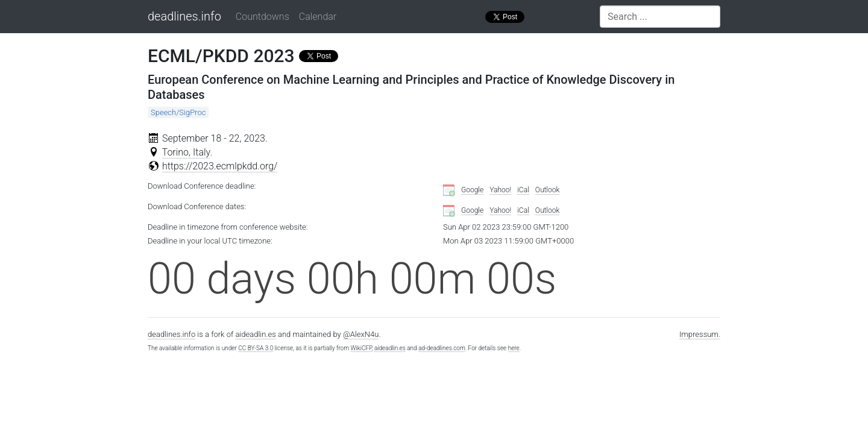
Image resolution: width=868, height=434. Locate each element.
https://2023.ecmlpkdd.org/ (220, 166)
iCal (523, 190)
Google (472, 190)
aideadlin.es (255, 334)
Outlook (548, 190)
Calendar (318, 17)
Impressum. (700, 334)
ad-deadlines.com (442, 348)
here (514, 348)
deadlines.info (184, 16)
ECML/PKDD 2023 (221, 56)
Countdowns (263, 17)
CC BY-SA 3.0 (256, 348)
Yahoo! (500, 190)
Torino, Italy (186, 152)
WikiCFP (361, 348)
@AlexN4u (361, 334)
